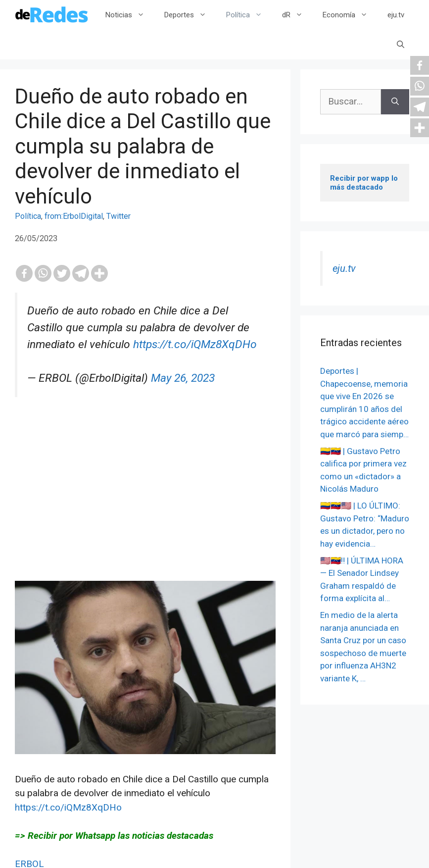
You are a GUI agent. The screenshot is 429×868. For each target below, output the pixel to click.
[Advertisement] (145, 511)
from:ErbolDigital (74, 216)
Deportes (190, 15)
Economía (350, 15)
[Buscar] (395, 102)
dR (297, 15)
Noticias (130, 15)
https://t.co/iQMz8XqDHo (195, 344)
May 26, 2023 (183, 378)
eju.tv (396, 15)
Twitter (119, 216)
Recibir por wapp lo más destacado (365, 183)
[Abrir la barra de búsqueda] (401, 45)
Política (249, 15)
